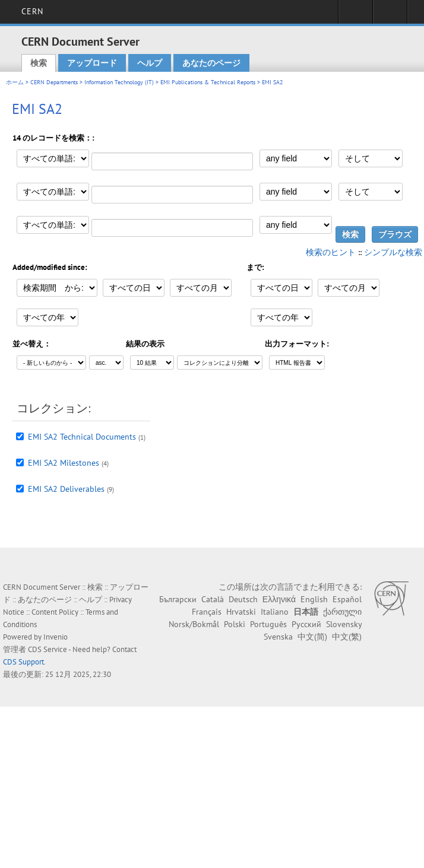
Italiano (275, 612)
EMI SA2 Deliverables (66, 489)
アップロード (92, 63)
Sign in (355, 15)
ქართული (342, 612)
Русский (306, 624)
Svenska (278, 637)
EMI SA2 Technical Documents (82, 437)
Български (178, 599)
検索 (39, 63)
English (314, 599)
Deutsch (243, 599)
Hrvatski (241, 612)
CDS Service (48, 649)
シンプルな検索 (393, 252)
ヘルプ (150, 63)
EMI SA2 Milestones (64, 463)
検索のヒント (331, 252)
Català (213, 599)
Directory (390, 15)
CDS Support (23, 662)
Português (268, 624)
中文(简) (312, 637)
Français (207, 612)
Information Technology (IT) (119, 82)
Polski (235, 624)
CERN (32, 11)
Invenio (56, 637)
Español (347, 599)
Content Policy (55, 612)
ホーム (15, 82)
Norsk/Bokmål (194, 624)
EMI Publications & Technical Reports (208, 82)
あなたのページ (211, 63)
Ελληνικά (279, 599)
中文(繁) (347, 637)
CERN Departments (54, 82)
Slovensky (344, 624)
